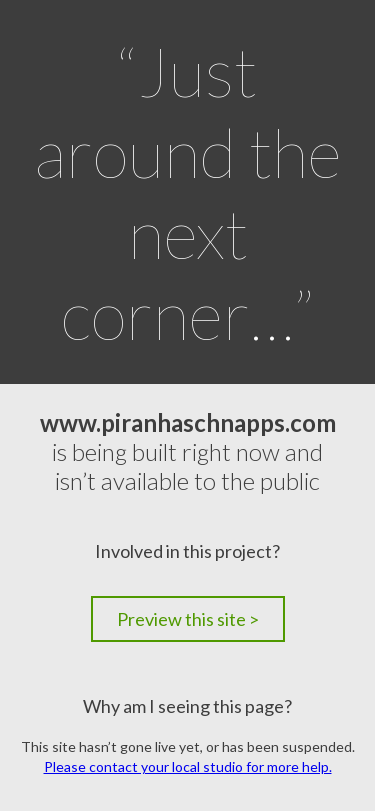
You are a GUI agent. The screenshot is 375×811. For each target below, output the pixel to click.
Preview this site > (188, 619)
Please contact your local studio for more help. (188, 766)
